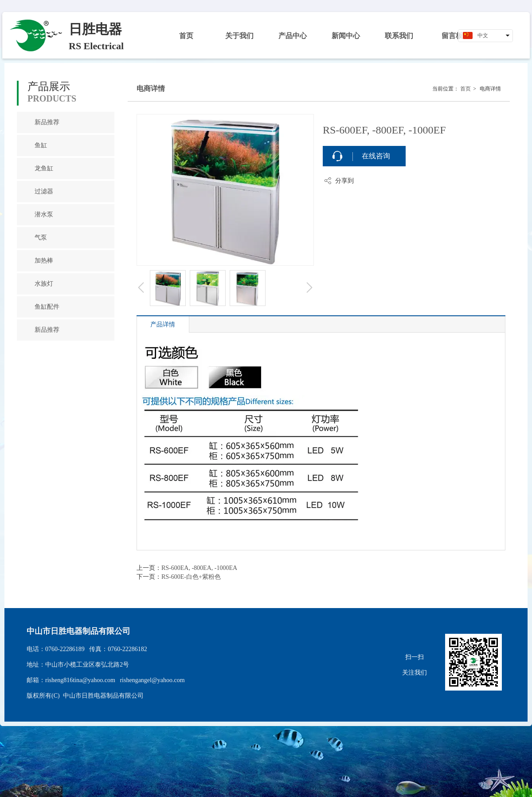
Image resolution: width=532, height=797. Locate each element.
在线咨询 (376, 156)
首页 (465, 89)
